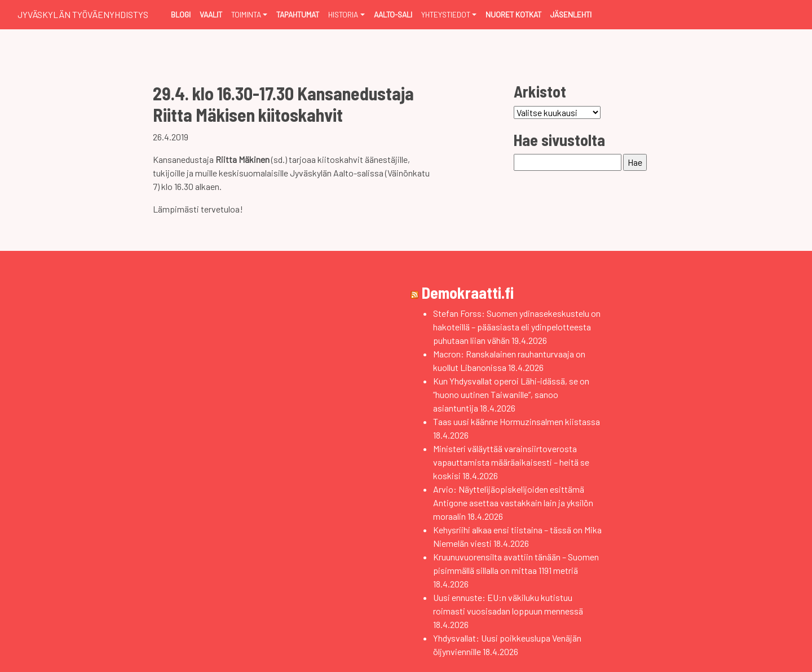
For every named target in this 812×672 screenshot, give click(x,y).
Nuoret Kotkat (513, 14)
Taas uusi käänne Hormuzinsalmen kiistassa (517, 421)
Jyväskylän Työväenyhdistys (83, 14)
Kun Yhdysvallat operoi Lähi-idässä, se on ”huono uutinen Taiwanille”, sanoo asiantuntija (511, 394)
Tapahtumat (298, 14)
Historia (343, 14)
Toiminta (246, 14)
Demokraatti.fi (468, 293)
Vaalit (211, 14)
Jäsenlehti (571, 14)
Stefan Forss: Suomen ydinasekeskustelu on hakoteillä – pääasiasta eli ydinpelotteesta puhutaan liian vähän (517, 327)
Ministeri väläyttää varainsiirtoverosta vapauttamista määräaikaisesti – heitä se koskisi (511, 462)
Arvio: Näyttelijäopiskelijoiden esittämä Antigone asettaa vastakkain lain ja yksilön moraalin (513, 503)
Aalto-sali (393, 14)
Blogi (181, 14)
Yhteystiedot (446, 14)
